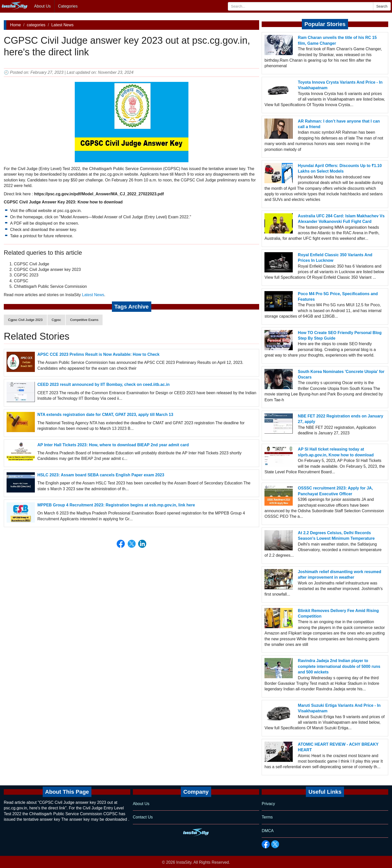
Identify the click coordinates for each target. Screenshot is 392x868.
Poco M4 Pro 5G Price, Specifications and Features (338, 297)
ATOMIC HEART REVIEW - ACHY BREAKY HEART (338, 747)
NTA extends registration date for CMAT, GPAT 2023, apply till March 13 (105, 415)
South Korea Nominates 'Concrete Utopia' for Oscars (341, 374)
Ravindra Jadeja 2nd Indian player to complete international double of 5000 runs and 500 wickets (339, 666)
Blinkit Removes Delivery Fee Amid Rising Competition (338, 613)
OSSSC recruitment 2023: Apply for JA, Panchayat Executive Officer (335, 491)
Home (16, 25)
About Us (42, 6)
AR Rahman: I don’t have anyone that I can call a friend (339, 124)
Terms (267, 817)
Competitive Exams (84, 320)
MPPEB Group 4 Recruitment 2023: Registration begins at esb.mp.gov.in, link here (116, 505)
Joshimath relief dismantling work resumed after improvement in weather (339, 574)
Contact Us (143, 817)
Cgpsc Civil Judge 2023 (25, 320)
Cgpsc (56, 320)
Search (382, 6)
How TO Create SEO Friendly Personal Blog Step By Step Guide (340, 335)
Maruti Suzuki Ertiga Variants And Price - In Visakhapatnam (339, 708)
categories (36, 25)
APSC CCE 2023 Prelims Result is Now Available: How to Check (98, 354)
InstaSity (184, 862)
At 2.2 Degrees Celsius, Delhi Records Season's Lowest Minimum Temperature (336, 536)
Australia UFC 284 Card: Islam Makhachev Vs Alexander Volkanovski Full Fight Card (341, 219)
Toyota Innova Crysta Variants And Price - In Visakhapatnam (340, 85)
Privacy (268, 804)
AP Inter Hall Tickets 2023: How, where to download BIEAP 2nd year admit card (113, 445)
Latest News (62, 25)
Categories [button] (68, 6)
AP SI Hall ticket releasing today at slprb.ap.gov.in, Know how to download (336, 452)
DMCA (268, 831)
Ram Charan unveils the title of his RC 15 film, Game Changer (337, 40)
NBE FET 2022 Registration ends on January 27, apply (340, 419)
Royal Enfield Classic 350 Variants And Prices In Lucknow (335, 258)
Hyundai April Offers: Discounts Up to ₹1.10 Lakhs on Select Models (340, 168)
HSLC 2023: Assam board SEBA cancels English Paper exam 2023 (101, 475)
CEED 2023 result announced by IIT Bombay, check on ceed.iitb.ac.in (103, 384)
